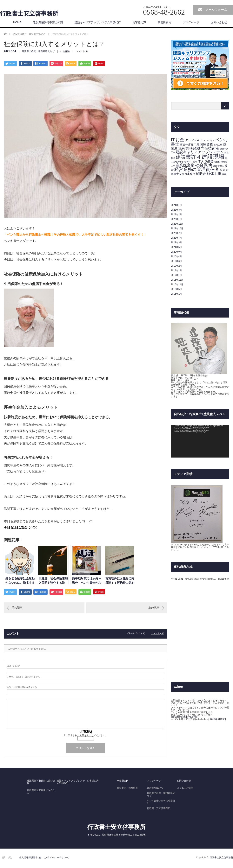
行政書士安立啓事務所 (29, 14)
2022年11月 (177, 224)
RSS (10, 857)
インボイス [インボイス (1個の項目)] (209, 140)
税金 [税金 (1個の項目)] (215, 166)
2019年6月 (176, 261)
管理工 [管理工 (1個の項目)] (221, 166)
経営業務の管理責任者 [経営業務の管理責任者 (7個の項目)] (197, 169)
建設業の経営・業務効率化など (38, 51)
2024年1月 (176, 205)
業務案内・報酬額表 (127, 788)
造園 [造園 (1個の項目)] (224, 174)
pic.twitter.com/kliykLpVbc (184, 717)
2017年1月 (176, 275)
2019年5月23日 (218, 719)
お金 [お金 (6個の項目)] (180, 140)
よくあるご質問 (185, 788)
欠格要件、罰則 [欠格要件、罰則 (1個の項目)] (190, 162)
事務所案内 (164, 22)
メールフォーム (216, 10)
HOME (17, 22)
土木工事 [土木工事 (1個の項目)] (218, 145)
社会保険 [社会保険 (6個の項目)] (203, 165)
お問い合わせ (219, 22)
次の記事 (154, 608)
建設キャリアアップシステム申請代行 (98, 22)
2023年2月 (176, 214)
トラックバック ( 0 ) (136, 633)
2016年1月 (176, 294)
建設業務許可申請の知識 (48, 22)
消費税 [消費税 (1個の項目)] (217, 162)
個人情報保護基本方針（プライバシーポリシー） (45, 857)
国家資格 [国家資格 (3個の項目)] (206, 145)
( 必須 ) (13, 666)
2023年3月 (176, 210)
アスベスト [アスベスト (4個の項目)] (194, 140)
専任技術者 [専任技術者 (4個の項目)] (210, 148)
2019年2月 (176, 266)
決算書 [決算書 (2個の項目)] (209, 161)
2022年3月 (176, 242)
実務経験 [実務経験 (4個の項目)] (193, 148)
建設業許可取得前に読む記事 (41, 782)
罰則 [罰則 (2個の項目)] (223, 170)
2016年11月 (177, 284)
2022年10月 (177, 228)
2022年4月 (176, 238)
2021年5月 (176, 247)
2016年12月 (177, 280)
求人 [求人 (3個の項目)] (201, 161)
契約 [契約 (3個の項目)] (181, 148)
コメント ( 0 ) (158, 633)
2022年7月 (176, 233)
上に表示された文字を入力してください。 (85, 735)
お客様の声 (139, 22)
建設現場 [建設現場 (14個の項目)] (213, 157)
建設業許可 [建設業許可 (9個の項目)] (188, 157)
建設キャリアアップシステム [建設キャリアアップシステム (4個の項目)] (200, 152)
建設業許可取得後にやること (41, 791)
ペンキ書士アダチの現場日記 (161, 802)
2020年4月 (176, 256)
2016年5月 (176, 289)
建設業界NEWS (155, 788)
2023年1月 (176, 219)
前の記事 (17, 608)
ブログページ (191, 22)
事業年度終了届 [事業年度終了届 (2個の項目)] (190, 145)
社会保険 (65, 51)
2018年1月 (176, 270)
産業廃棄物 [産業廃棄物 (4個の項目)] (185, 165)
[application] (200, 441)
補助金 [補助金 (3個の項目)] (201, 174)
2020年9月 (176, 252)
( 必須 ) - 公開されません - (24, 677)
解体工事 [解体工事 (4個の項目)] (214, 174)
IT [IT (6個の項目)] (173, 140)
